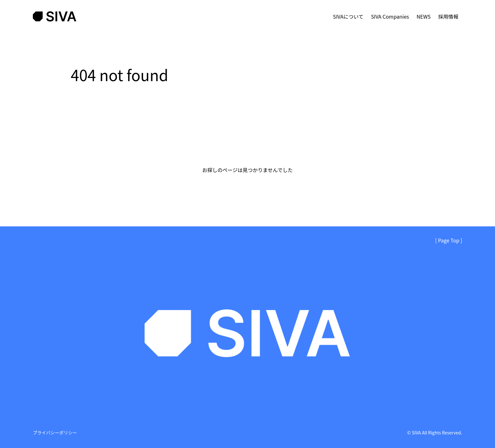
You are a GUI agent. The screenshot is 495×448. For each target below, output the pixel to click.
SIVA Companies (390, 16)
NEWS (424, 16)
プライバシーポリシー (55, 433)
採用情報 (448, 16)
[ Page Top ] (449, 240)
